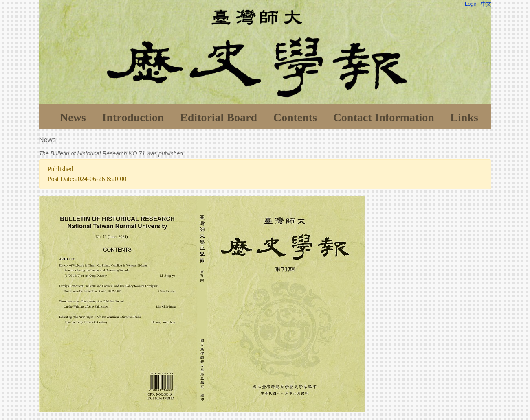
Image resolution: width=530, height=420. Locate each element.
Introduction (133, 117)
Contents (295, 117)
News (73, 117)
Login (471, 4)
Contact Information (384, 117)
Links (464, 117)
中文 (486, 4)
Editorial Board (219, 117)
